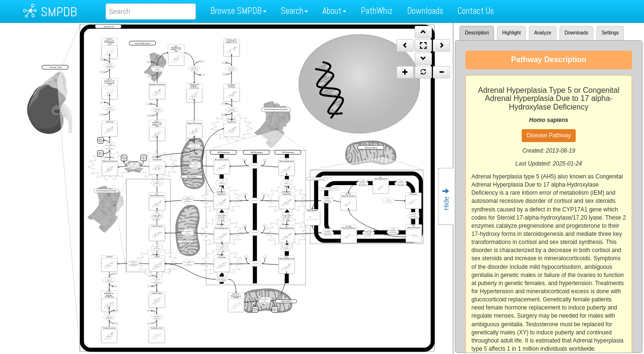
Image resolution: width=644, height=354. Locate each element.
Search (295, 11)
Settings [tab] (610, 33)
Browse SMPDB (238, 11)
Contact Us (476, 11)
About (334, 11)
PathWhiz (377, 11)
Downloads (425, 11)
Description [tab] (477, 33)
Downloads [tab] (576, 33)
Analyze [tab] (543, 33)
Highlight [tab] (511, 33)
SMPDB (59, 12)
